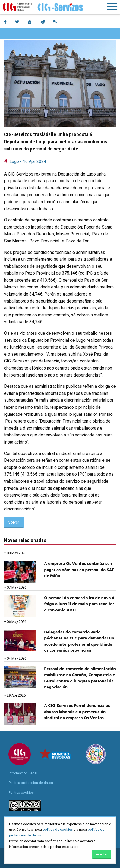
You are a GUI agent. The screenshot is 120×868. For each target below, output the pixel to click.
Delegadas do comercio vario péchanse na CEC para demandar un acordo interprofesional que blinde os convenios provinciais (79, 641)
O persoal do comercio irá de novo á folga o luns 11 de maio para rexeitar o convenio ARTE (79, 604)
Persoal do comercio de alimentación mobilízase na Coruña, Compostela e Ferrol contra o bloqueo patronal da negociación (80, 678)
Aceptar (102, 854)
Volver (14, 522)
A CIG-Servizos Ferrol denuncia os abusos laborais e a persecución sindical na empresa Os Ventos (77, 712)
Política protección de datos (31, 783)
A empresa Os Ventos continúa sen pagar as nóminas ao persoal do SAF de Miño (79, 570)
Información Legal (23, 773)
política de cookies (58, 829)
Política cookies (21, 792)
